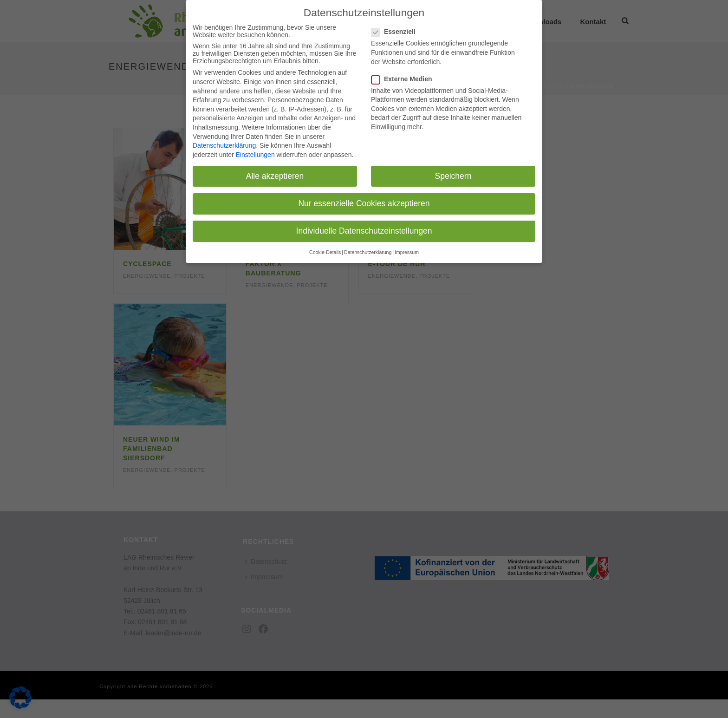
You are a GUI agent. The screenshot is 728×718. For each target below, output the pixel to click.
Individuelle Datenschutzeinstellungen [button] (364, 229)
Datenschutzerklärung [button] (368, 250)
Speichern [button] (453, 174)
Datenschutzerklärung (224, 144)
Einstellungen (255, 152)
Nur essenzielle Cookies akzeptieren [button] (364, 201)
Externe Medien (404, 77)
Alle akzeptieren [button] (275, 174)
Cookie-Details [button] (325, 250)
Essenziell (396, 30)
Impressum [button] (407, 250)
